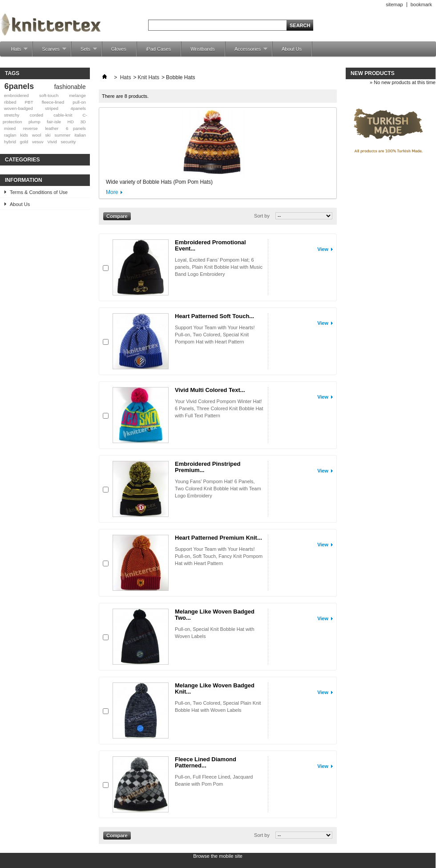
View (323, 249)
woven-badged (18, 108)
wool (36, 135)
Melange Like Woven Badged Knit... (215, 688)
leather (52, 128)
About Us (292, 49)
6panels (19, 86)
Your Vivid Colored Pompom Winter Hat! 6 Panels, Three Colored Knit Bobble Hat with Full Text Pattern (219, 408)
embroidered (16, 95)
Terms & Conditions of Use (39, 192)
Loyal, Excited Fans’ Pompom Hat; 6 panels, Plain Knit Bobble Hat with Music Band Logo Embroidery (219, 267)
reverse (30, 128)
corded (36, 115)
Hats (15, 51)
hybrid (10, 142)
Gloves (119, 49)
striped (52, 108)
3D (83, 122)
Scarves (50, 51)
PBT (29, 102)
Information (24, 180)
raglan (10, 135)
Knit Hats (148, 77)
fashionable (70, 87)
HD (71, 122)
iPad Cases (158, 49)
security (68, 142)
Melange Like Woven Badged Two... (215, 615)
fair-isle (54, 122)
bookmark (421, 4)
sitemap (394, 4)
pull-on (79, 102)
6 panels (76, 128)
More (112, 192)
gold (24, 142)
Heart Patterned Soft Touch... (214, 316)
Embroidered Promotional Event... (210, 245)
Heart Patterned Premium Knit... (218, 538)
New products (373, 73)
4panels (78, 108)
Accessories (246, 51)
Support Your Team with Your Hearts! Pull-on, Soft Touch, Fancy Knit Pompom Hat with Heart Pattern (219, 556)
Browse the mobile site (218, 856)
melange (77, 95)
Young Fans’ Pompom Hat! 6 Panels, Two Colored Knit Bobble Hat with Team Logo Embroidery (218, 489)
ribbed (10, 102)
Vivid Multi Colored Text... (210, 390)
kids (24, 135)
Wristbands (203, 49)
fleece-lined (53, 102)
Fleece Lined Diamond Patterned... (206, 762)
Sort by (262, 216)
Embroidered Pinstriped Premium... (208, 467)
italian (80, 135)
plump (34, 122)
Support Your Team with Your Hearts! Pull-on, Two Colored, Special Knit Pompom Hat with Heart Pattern (215, 335)
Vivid (52, 142)
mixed (10, 128)
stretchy (12, 115)
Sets (84, 51)
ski (48, 135)
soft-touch (49, 95)
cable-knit (63, 115)
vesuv (38, 142)
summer (63, 135)
